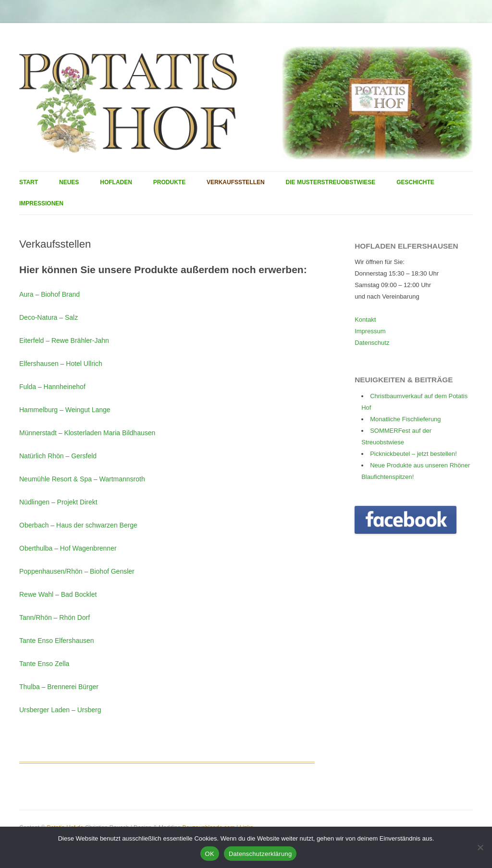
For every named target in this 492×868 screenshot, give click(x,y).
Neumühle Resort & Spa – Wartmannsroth (82, 479)
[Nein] (480, 847)
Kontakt (365, 320)
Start (29, 182)
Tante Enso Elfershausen (57, 641)
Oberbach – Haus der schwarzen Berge (78, 525)
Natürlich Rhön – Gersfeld (58, 456)
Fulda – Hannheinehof (52, 387)
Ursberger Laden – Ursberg (60, 710)
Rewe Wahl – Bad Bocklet (58, 594)
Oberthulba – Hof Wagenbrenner (68, 548)
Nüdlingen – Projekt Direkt (58, 502)
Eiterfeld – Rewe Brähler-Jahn (64, 340)
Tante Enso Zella (44, 664)
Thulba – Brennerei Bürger (59, 687)
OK (210, 854)
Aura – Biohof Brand (49, 294)
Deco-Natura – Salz (49, 317)
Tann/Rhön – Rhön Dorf (55, 617)
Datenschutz (372, 343)
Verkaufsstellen (236, 182)
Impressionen (41, 203)
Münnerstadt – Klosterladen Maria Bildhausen (87, 433)
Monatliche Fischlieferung (405, 419)
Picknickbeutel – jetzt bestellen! (413, 454)
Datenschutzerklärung (260, 854)
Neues (69, 182)
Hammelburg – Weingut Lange (65, 410)
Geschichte (415, 182)
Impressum (370, 331)
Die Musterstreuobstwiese (331, 182)
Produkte (169, 182)
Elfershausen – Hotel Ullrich (61, 364)
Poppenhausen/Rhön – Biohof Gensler (77, 571)
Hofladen (116, 182)
